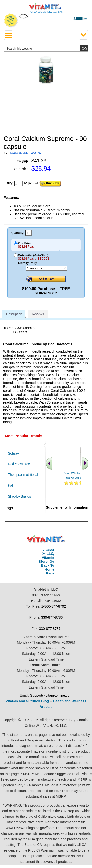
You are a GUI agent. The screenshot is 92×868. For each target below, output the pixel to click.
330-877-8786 (52, 617)
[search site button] (84, 48)
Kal (10, 485)
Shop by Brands (20, 496)
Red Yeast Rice (19, 464)
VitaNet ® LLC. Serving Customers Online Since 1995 (46, 8)
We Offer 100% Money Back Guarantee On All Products (11, 21)
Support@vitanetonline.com (51, 695)
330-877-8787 (50, 629)
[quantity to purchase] (19, 184)
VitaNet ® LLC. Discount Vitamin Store (46, 539)
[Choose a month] (46, 268)
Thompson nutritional (23, 475)
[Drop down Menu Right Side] (83, 35)
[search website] (46, 48)
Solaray (13, 453)
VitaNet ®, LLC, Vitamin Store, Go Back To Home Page (46, 562)
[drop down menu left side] (9, 35)
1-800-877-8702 (53, 606)
